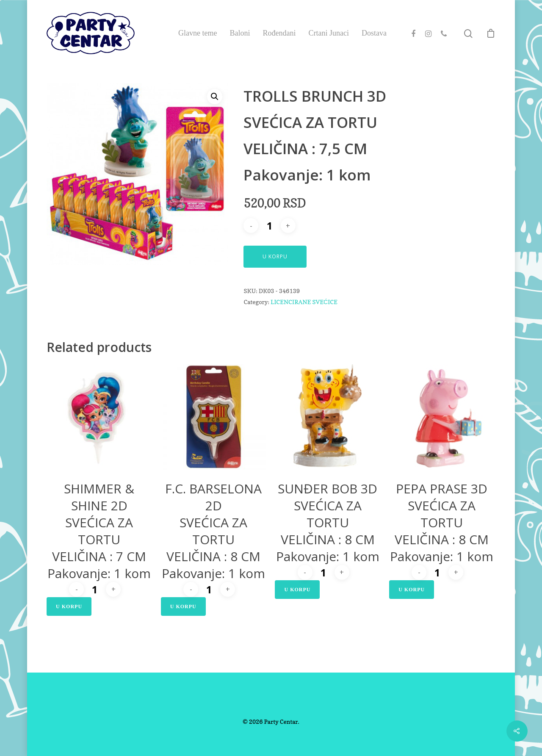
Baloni (240, 33)
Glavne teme (198, 33)
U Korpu (275, 256)
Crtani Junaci (328, 33)
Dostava (374, 33)
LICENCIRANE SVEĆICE (304, 302)
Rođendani (279, 33)
